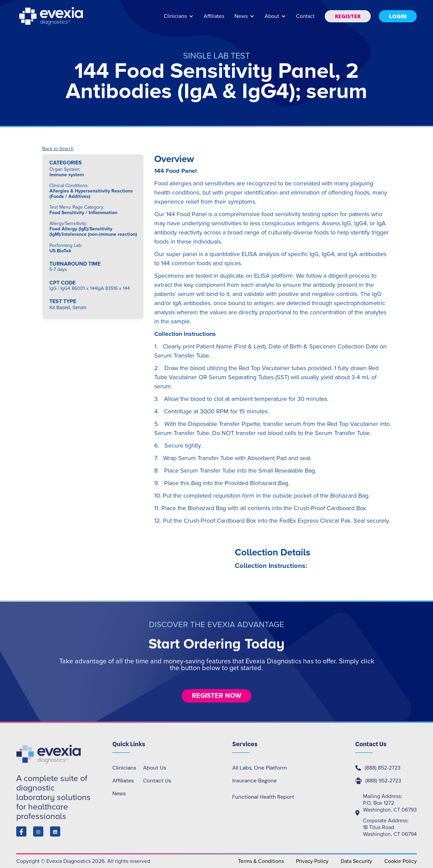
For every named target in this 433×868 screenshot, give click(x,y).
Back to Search (58, 149)
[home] (52, 16)
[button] (179, 19)
